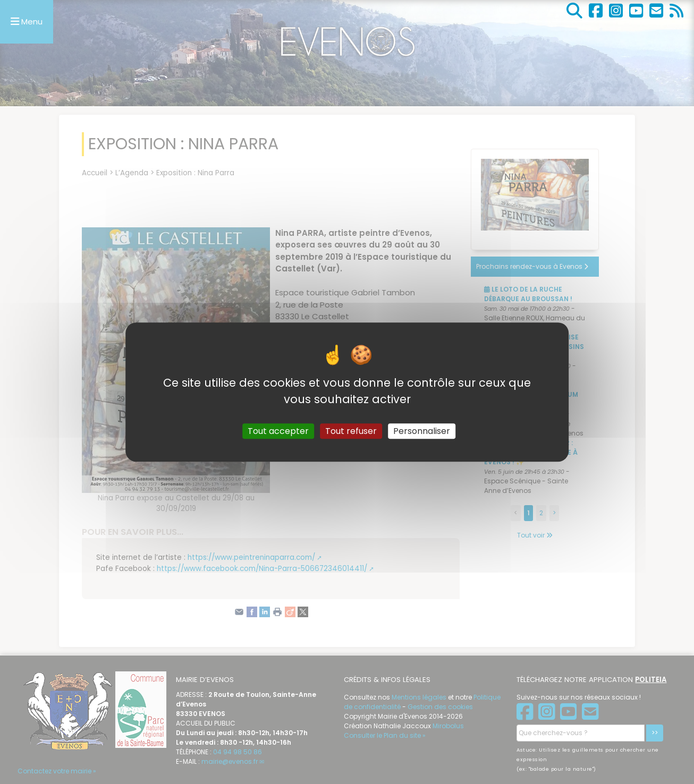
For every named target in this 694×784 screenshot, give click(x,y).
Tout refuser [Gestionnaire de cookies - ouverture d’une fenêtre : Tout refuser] (351, 431)
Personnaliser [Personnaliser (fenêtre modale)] (422, 431)
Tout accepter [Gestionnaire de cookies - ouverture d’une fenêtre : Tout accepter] (278, 431)
